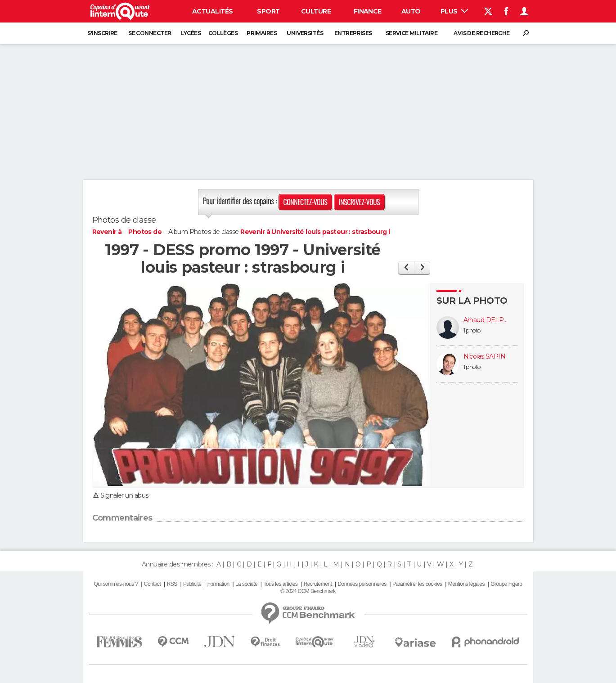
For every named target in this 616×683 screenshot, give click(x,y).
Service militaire (411, 33)
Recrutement (318, 584)
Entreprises (353, 33)
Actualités (212, 11)
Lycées (191, 33)
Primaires (262, 33)
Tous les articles (280, 584)
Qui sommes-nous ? (116, 584)
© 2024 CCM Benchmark (308, 591)
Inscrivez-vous (359, 202)
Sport (268, 11)
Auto (411, 11)
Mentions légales (466, 584)
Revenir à (108, 232)
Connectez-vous (306, 202)
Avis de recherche (481, 33)
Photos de (146, 232)
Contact (152, 584)
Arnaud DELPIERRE (486, 320)
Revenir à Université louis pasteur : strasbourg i (315, 232)
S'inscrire (102, 33)
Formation (218, 584)
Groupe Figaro (506, 584)
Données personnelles (362, 584)
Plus (454, 11)
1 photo (472, 330)
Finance (368, 11)
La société (246, 584)
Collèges (223, 33)
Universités (305, 33)
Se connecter (150, 33)
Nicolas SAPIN (485, 357)
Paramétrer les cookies (417, 584)
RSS (172, 584)
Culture (316, 11)
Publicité (192, 584)
